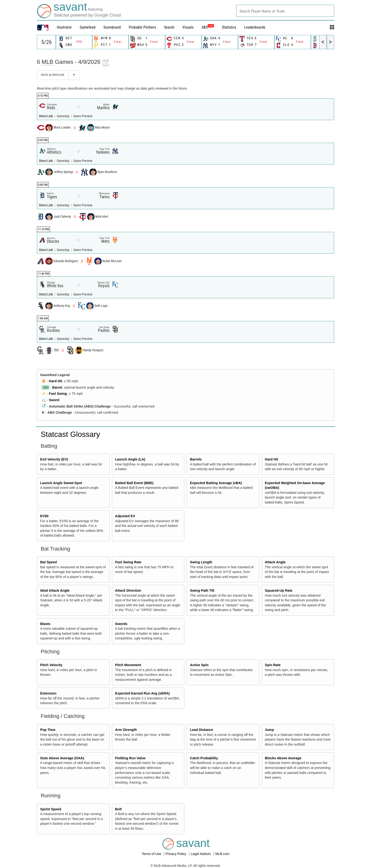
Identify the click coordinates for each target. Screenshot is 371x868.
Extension (48, 693)
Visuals (188, 27)
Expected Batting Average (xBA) (216, 483)
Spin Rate (273, 665)
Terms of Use (152, 854)
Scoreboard (112, 27)
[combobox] (285, 11)
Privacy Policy (176, 854)
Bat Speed (49, 562)
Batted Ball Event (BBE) (134, 483)
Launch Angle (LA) (130, 459)
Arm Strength (126, 730)
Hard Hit (56, 381)
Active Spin (199, 665)
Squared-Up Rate (279, 590)
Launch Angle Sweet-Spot (61, 483)
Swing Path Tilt (202, 590)
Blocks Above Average (283, 758)
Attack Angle (275, 562)
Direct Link (46, 116)
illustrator (64, 27)
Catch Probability (204, 758)
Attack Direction (128, 590)
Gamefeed (88, 27)
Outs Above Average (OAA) (62, 758)
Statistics (229, 27)
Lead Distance (202, 730)
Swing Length (201, 562)
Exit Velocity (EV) (54, 459)
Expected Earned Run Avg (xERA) (142, 693)
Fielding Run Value (130, 758)
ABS (208, 27)
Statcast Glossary (70, 434)
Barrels (196, 459)
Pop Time (48, 730)
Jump (269, 730)
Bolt (118, 809)
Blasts (45, 624)
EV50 (44, 516)
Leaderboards (255, 27)
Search (169, 27)
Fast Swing (58, 394)
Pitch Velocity (51, 665)
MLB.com (222, 854)
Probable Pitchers (142, 27)
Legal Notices (201, 854)
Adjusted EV (125, 516)
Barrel (57, 387)
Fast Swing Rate (128, 562)
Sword (54, 400)
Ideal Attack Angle (55, 590)
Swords (121, 624)
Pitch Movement (128, 665)
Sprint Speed (51, 809)
